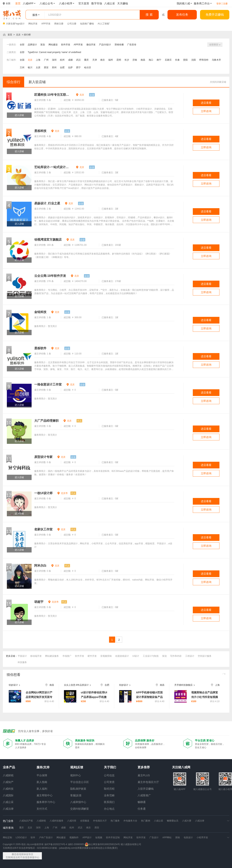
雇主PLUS (144, 775)
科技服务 (22, 662)
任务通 (142, 809)
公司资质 (109, 782)
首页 (10, 35)
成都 (70, 60)
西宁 (78, 67)
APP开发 (46, 24)
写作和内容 (176, 656)
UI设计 (136, 656)
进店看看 (206, 103)
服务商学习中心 (46, 802)
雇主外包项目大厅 (148, 782)
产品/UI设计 (105, 45)
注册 (225, 4)
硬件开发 (92, 656)
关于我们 (110, 767)
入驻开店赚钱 (146, 789)
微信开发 (91, 45)
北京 (18, 35)
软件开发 (66, 45)
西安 (46, 67)
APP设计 (87, 837)
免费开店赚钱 (215, 15)
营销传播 (119, 45)
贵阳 (185, 60)
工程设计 (190, 656)
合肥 (62, 67)
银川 (30, 67)
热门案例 (146, 821)
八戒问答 (72, 821)
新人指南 (42, 782)
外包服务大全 (130, 821)
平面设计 (22, 656)
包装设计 (188, 837)
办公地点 (109, 809)
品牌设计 (32, 45)
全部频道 (85, 821)
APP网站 (167, 837)
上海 (38, 60)
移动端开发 (36, 656)
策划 (43, 45)
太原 (38, 67)
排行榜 (27, 35)
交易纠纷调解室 (80, 809)
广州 (46, 60)
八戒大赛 (187, 821)
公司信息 (109, 775)
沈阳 (194, 60)
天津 (95, 60)
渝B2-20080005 (76, 844)
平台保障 (42, 775)
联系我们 (109, 802)
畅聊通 (142, 802)
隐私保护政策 (78, 789)
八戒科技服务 (57, 821)
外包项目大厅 (100, 821)
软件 (33, 837)
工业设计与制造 (151, 656)
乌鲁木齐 (216, 60)
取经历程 (109, 789)
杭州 (62, 60)
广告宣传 (132, 45)
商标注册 (59, 24)
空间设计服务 (205, 656)
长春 (177, 60)
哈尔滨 (88, 67)
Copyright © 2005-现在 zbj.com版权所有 (23, 844)
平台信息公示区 (80, 782)
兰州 (22, 67)
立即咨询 (206, 111)
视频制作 (74, 837)
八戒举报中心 (78, 802)
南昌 (143, 60)
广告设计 (154, 837)
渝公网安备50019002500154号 (102, 844)
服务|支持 (43, 767)
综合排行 (14, 82)
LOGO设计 (21, 837)
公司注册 (72, 24)
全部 (22, 45)
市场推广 (67, 656)
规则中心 (76, 775)
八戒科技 (8, 789)
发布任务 (182, 15)
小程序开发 (202, 837)
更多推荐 (144, 767)
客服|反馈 (76, 795)
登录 (219, 4)
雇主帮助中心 (45, 795)
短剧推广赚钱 (87, 24)
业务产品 (9, 767)
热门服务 (115, 821)
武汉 (78, 60)
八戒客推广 (144, 795)
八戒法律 (8, 809)
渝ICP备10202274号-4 (56, 844)
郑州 (54, 67)
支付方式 (42, 809)
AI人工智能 (103, 24)
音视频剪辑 (106, 656)
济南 (135, 60)
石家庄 (168, 60)
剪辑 (178, 837)
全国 (22, 60)
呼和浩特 (204, 60)
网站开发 (33, 24)
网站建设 (53, 45)
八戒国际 (8, 795)
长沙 (127, 60)
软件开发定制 (113, 837)
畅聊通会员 (173, 821)
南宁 (159, 60)
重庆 (86, 60)
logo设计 (20, 24)
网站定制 (7, 837)
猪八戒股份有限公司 (131, 844)
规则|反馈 (77, 767)
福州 (111, 60)
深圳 (54, 60)
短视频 (99, 837)
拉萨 (70, 67)
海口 (151, 60)
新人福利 (42, 789)
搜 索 (149, 15)
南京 (103, 60)
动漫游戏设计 (122, 656)
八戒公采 (8, 802)
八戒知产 (8, 782)
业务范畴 (109, 795)
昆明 (119, 60)
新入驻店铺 (37, 82)
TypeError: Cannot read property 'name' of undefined (54, 52)
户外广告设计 (46, 837)
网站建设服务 (52, 656)
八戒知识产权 (26, 821)
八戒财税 (8, 775)
